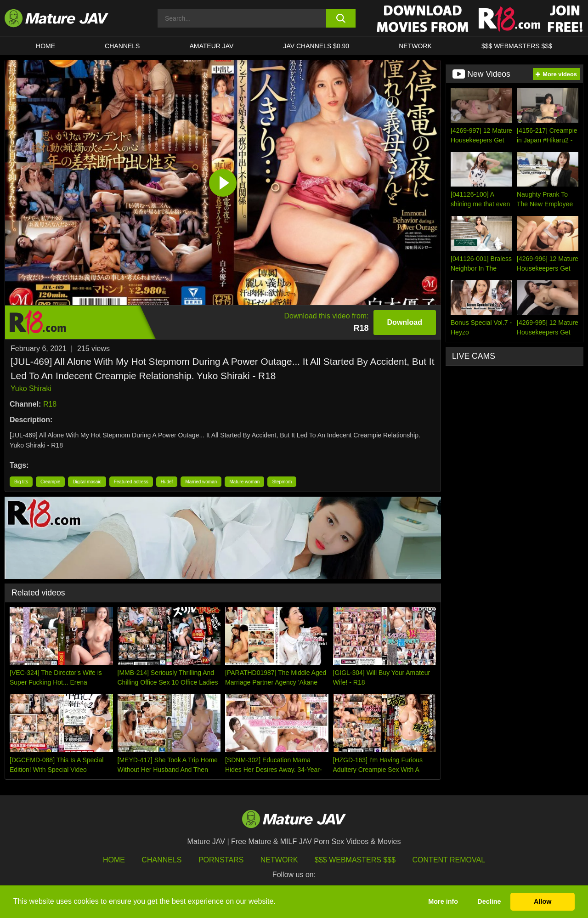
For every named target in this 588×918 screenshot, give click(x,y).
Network (415, 46)
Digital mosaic (87, 482)
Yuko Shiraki (31, 388)
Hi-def (167, 482)
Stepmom (282, 482)
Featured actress (131, 482)
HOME (45, 46)
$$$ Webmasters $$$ (355, 860)
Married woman (201, 482)
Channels (161, 860)
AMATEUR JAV (211, 46)
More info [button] (443, 901)
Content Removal (449, 860)
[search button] (341, 18)
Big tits (21, 482)
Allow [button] (543, 901)
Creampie (50, 482)
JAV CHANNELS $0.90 (316, 46)
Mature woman (244, 482)
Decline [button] (489, 901)
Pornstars (221, 860)
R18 (50, 404)
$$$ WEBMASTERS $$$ (517, 46)
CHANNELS (122, 46)
